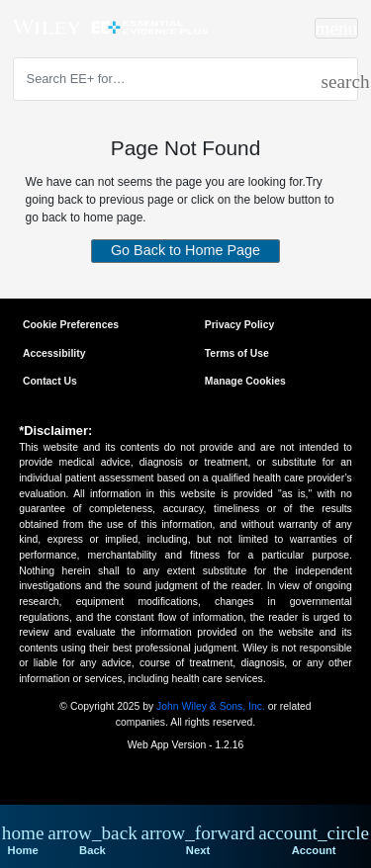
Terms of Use (237, 353)
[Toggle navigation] (337, 28)
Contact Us (50, 381)
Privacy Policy (239, 325)
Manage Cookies (245, 381)
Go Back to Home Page (185, 249)
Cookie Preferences (71, 325)
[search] (331, 79)
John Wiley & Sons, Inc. (211, 706)
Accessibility (54, 353)
